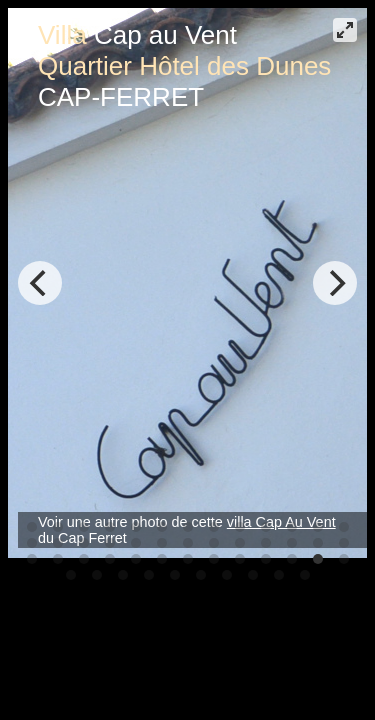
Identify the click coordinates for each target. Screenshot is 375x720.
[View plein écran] (345, 30)
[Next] (335, 283)
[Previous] (40, 283)
